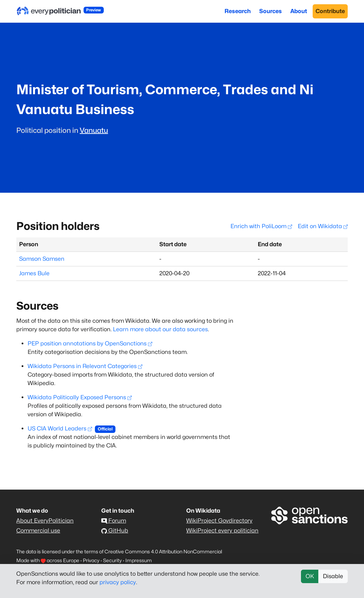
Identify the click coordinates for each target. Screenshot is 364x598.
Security (112, 560)
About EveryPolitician (45, 521)
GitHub (115, 531)
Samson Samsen (42, 259)
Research (238, 11)
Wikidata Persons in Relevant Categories (85, 366)
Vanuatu (94, 130)
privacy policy (118, 582)
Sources (271, 11)
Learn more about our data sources (160, 329)
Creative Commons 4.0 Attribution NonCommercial (163, 551)
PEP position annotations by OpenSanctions (90, 343)
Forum (114, 521)
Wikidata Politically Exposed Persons (80, 397)
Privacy (91, 560)
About (299, 11)
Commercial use (38, 531)
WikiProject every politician (222, 531)
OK (310, 576)
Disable (333, 576)
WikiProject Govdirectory (219, 521)
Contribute (330, 11)
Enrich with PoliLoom (261, 226)
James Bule (34, 273)
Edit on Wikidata (323, 226)
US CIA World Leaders (60, 428)
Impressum (139, 560)
